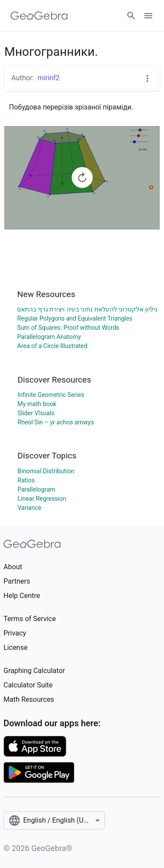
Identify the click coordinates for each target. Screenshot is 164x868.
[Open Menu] (148, 16)
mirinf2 (49, 78)
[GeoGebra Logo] (39, 16)
